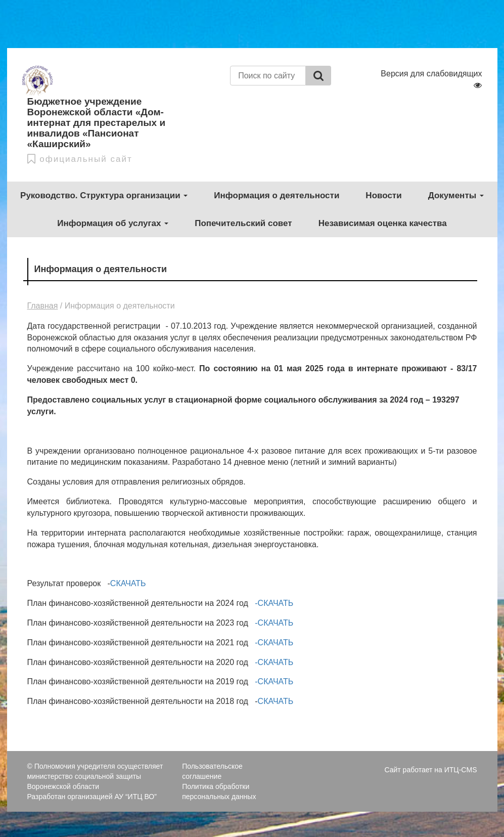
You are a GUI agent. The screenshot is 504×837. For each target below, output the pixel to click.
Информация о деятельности (277, 195)
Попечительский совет (243, 223)
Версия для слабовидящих (431, 79)
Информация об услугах (113, 223)
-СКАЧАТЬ (274, 603)
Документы (456, 195)
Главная (43, 306)
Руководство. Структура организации (104, 195)
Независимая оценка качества (383, 223)
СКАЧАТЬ (128, 583)
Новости (383, 195)
